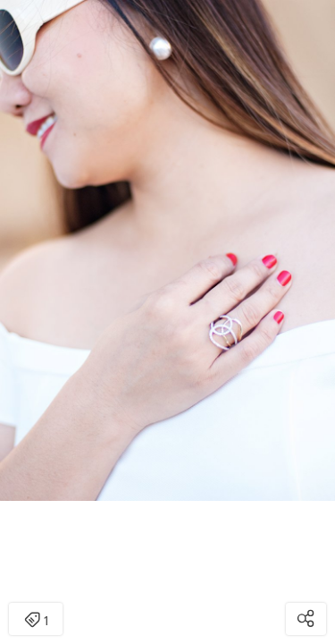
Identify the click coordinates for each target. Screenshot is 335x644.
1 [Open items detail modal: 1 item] (36, 621)
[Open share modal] (306, 619)
